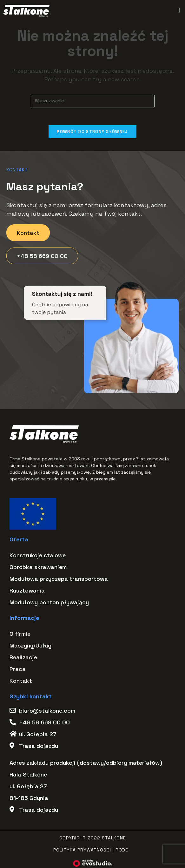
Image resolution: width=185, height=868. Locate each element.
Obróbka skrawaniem (38, 568)
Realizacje (23, 658)
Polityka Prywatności (82, 851)
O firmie (20, 635)
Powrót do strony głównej (92, 133)
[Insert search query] (93, 101)
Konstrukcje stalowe (38, 556)
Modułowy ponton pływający (49, 603)
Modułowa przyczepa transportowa (59, 580)
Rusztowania (27, 591)
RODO (122, 851)
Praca (18, 670)
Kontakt (21, 682)
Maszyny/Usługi (31, 646)
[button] (179, 10)
